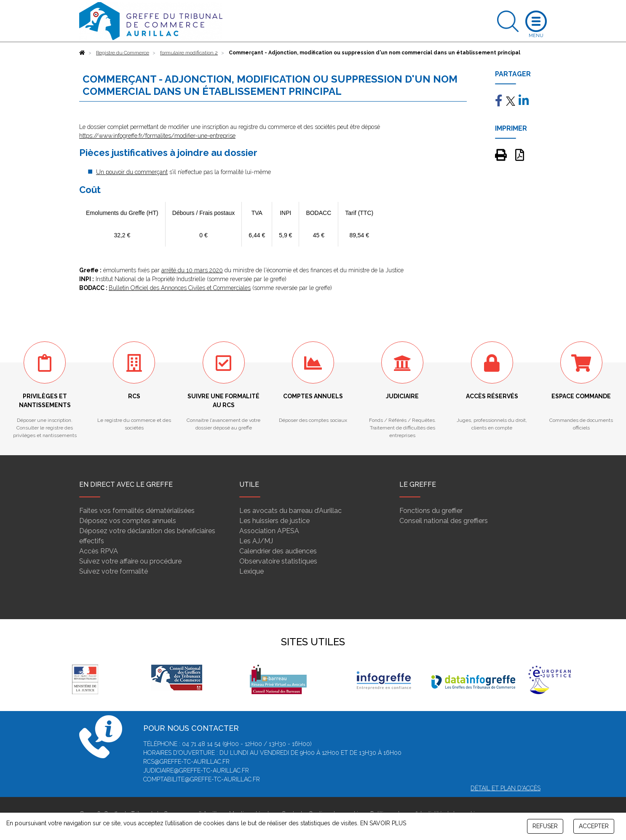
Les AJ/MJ (256, 541)
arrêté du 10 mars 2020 (192, 270)
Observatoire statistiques (278, 561)
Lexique (251, 571)
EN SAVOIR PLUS (383, 823)
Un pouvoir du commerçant (132, 172)
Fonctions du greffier (431, 511)
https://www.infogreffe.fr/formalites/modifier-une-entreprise (157, 136)
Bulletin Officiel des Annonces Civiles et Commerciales (180, 288)
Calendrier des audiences (278, 551)
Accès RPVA (99, 551)
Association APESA (269, 531)
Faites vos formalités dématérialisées (137, 511)
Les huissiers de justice (274, 521)
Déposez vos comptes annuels (128, 521)
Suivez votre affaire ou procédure (130, 561)
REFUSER (545, 826)
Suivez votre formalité (114, 571)
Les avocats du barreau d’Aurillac (290, 511)
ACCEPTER (594, 826)
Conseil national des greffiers (444, 521)
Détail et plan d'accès (506, 788)
